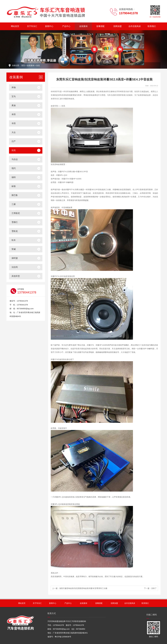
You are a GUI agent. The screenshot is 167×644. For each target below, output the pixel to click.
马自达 (15, 159)
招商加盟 (118, 26)
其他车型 (16, 276)
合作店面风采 (135, 26)
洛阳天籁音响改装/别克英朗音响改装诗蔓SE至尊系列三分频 (83, 588)
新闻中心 (49, 26)
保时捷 (15, 258)
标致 (14, 186)
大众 (14, 132)
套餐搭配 (100, 26)
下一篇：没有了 (150, 588)
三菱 (14, 204)
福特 (14, 177)
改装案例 (83, 26)
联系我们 (152, 26)
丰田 (14, 123)
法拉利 (15, 267)
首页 (23, 65)
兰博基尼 (16, 213)
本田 (14, 114)
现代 (14, 168)
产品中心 (66, 26)
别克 (38, 65)
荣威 (14, 249)
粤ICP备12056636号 (63, 637)
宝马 (14, 96)
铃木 (14, 240)
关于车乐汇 (32, 26)
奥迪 (14, 105)
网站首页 (15, 26)
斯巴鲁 (15, 195)
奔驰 (14, 87)
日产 (14, 141)
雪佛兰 (15, 222)
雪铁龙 (15, 231)
